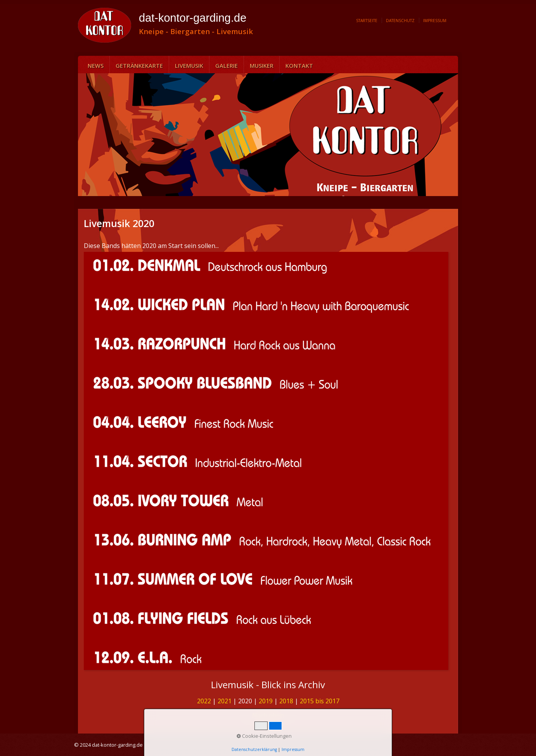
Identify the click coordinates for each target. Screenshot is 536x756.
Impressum (435, 21)
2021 (225, 701)
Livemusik (189, 65)
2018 (286, 701)
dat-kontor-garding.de (193, 18)
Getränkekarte (139, 65)
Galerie (227, 65)
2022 (204, 701)
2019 (266, 701)
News (96, 65)
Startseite (367, 21)
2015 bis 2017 (320, 701)
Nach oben (268, 715)
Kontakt (299, 65)
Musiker (262, 65)
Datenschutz (400, 21)
